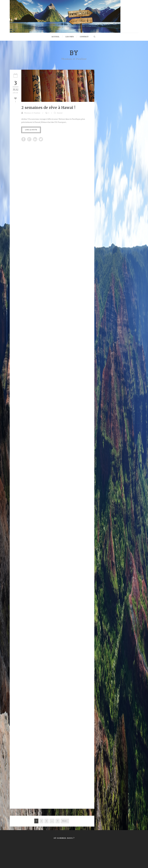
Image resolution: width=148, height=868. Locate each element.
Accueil (56, 37)
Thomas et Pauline (32, 113)
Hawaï (60, 113)
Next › (65, 821)
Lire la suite (31, 130)
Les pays (70, 37)
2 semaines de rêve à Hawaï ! (48, 108)
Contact (84, 37)
